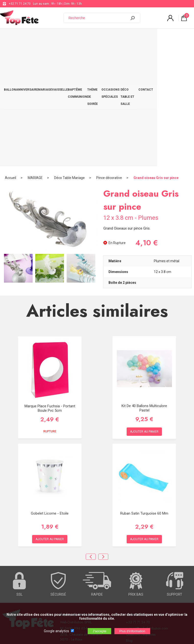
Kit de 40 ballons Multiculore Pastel (144, 283)
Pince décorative (109, 53)
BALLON (10, 34)
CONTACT (183, 34)
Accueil (11, 53)
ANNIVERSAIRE (27, 34)
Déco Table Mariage (69, 53)
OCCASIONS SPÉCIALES (127, 37)
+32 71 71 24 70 (20, 4)
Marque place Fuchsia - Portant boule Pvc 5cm (50, 283)
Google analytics (56, 631)
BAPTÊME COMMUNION (78, 37)
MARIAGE (45, 34)
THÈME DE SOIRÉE (104, 37)
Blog (129, 515)
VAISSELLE (60, 34)
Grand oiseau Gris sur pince (156, 53)
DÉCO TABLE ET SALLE (159, 37)
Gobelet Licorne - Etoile (50, 388)
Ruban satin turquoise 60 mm (144, 388)
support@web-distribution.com (147, 503)
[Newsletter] (81, 577)
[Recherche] (98, 18)
